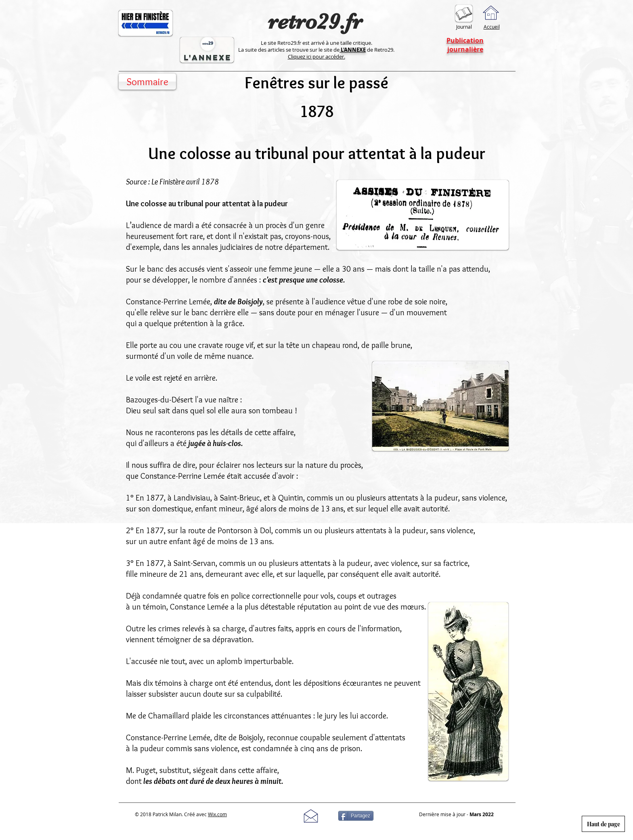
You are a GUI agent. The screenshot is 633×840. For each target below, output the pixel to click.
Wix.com (217, 814)
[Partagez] (356, 816)
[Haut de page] (603, 824)
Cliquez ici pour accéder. (316, 57)
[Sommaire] (147, 82)
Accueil (492, 27)
